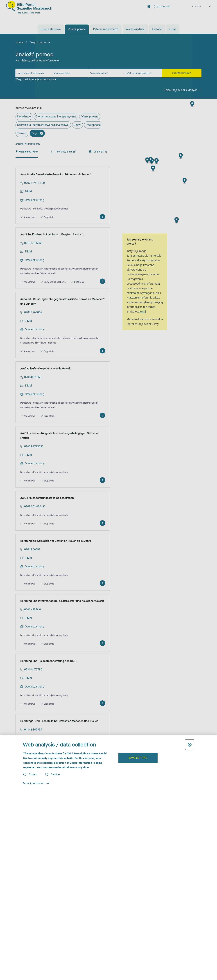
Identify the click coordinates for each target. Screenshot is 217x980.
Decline (55, 774)
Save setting (138, 758)
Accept (33, 774)
